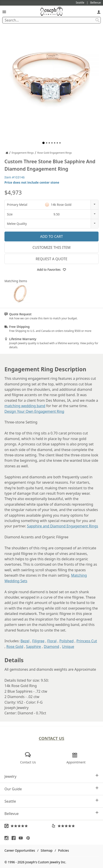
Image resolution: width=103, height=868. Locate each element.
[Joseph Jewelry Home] (7, 153)
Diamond (51, 647)
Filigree (38, 641)
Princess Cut (87, 641)
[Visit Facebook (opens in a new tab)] (15, 838)
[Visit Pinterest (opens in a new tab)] (29, 838)
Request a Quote (51, 259)
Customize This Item (52, 247)
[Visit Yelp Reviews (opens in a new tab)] (75, 826)
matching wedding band (25, 406)
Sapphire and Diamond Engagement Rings (63, 526)
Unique (68, 647)
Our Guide (51, 789)
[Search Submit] (97, 20)
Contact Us (52, 738)
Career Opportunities (20, 850)
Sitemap (46, 850)
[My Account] (99, 12)
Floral (52, 641)
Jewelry (51, 776)
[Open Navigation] (4, 12)
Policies (64, 850)
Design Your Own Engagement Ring (34, 411)
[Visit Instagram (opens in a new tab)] (8, 838)
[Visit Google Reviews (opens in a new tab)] (28, 826)
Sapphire (34, 647)
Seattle (51, 801)
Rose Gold (15, 647)
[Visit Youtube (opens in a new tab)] (22, 838)
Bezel (25, 641)
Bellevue (51, 813)
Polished (66, 641)
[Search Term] (51, 20)
